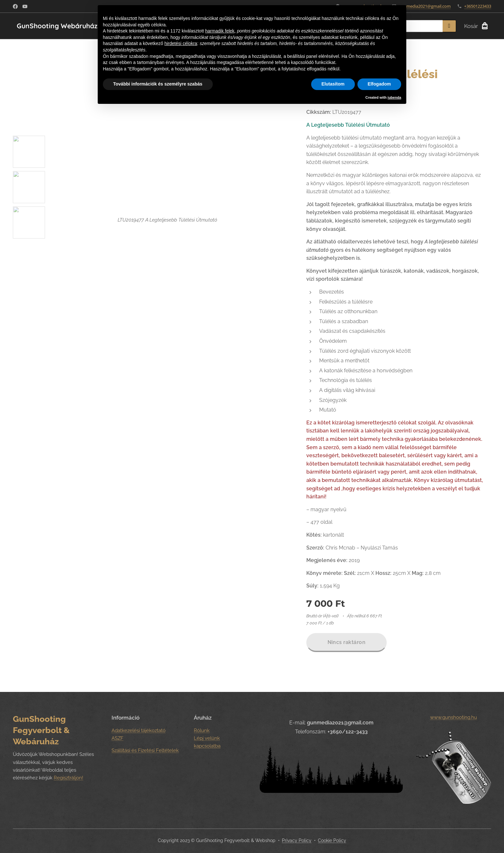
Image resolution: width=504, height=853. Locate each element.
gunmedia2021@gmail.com (425, 6)
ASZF (117, 738)
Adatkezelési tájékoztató (139, 730)
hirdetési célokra (181, 43)
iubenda (394, 97)
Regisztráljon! (68, 778)
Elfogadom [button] (379, 84)
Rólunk (202, 730)
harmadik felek (220, 31)
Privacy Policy (297, 840)
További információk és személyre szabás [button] (158, 84)
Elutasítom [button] (333, 84)
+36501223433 (478, 6)
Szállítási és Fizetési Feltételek (145, 751)
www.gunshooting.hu (453, 717)
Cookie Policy (332, 840)
